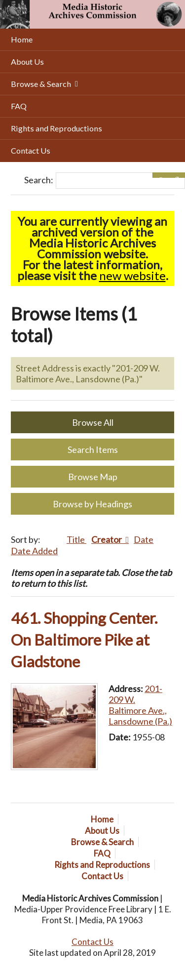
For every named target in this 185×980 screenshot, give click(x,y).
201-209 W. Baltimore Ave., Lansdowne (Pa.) (140, 705)
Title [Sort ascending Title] (76, 539)
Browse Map (93, 477)
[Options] (161, 175)
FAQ (19, 106)
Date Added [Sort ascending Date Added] (34, 551)
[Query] (121, 181)
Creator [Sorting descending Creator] (107, 539)
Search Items (93, 449)
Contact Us (31, 150)
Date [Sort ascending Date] (144, 539)
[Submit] (177, 175)
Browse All (93, 422)
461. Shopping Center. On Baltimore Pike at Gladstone (84, 640)
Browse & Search (41, 84)
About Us (27, 61)
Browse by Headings (92, 504)
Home (22, 39)
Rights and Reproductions (56, 128)
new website (132, 275)
